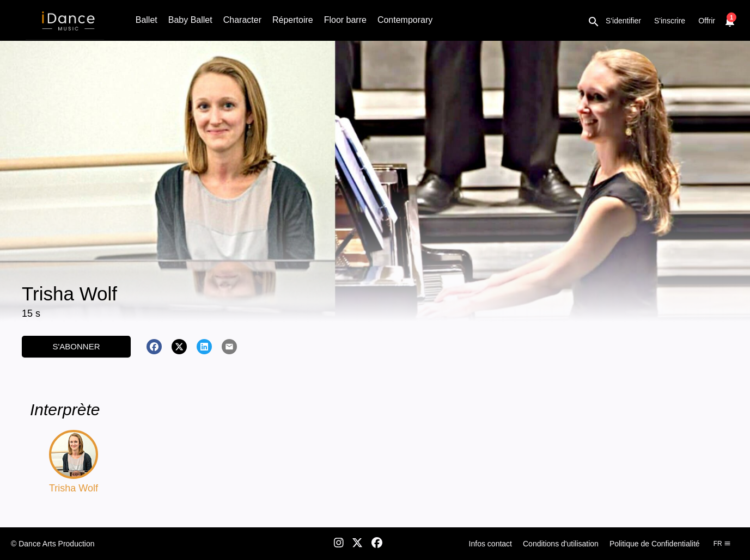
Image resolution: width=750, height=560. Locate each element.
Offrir (707, 21)
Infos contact (490, 544)
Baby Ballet (190, 20)
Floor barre (345, 20)
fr (722, 544)
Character (242, 20)
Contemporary (405, 20)
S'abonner (76, 346)
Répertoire (293, 20)
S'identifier (623, 21)
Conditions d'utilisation (561, 544)
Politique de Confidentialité (655, 544)
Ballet (147, 20)
